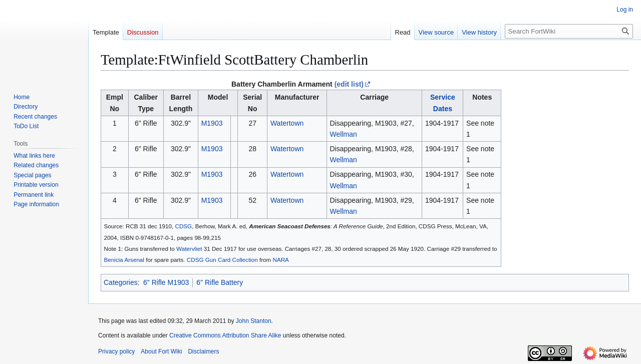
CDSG (184, 226)
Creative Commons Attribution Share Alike (225, 335)
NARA (281, 260)
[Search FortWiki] (569, 31)
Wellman (344, 134)
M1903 (212, 123)
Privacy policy (116, 351)
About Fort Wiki (161, 351)
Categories (121, 282)
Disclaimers (203, 351)
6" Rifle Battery (220, 282)
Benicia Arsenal (124, 260)
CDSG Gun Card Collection (222, 260)
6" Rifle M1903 (166, 282)
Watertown (287, 123)
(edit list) (349, 84)
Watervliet (189, 249)
